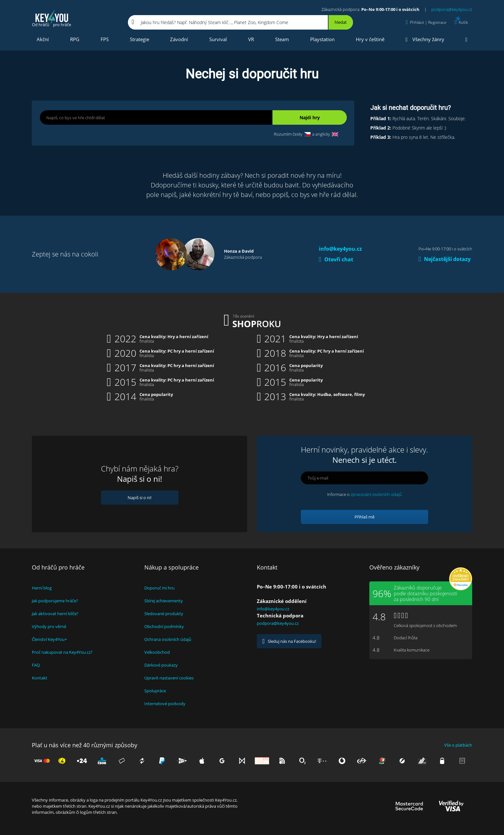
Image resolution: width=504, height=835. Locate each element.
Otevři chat (336, 259)
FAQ (36, 665)
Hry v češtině (370, 39)
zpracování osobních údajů (376, 494)
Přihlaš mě (364, 517)
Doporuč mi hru (159, 588)
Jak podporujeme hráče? (55, 601)
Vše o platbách (458, 745)
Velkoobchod (157, 652)
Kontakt (40, 678)
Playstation (322, 39)
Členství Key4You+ (49, 639)
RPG (75, 39)
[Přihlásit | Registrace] (426, 22)
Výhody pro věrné (49, 626)
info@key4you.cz (340, 249)
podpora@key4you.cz (452, 9)
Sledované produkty (164, 614)
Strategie (139, 39)
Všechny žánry (425, 39)
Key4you (52, 18)
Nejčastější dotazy (445, 259)
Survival (218, 39)
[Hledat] (340, 22)
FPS (105, 39)
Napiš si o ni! (139, 498)
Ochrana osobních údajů (168, 639)
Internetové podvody (165, 704)
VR (251, 39)
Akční (43, 39)
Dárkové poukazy (161, 665)
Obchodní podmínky (164, 626)
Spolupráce (155, 691)
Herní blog (42, 588)
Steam (282, 39)
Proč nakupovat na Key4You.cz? (62, 652)
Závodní (179, 39)
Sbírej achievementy (164, 601)
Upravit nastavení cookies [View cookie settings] (169, 678)
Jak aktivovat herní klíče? (55, 614)
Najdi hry (310, 117)
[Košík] (461, 22)
